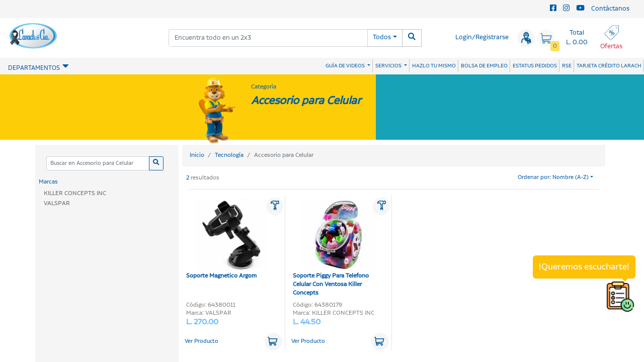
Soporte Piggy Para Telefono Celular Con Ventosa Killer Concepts (334, 248)
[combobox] (268, 38)
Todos (382, 37)
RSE (567, 66)
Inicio (197, 155)
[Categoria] (98, 164)
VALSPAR (57, 203)
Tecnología (229, 155)
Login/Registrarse (482, 37)
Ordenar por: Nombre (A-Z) (553, 177)
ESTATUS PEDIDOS (535, 66)
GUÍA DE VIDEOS (346, 66)
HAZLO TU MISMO (434, 66)
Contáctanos (610, 9)
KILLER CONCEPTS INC (75, 193)
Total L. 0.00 (577, 38)
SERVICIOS (389, 66)
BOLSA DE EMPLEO (484, 66)
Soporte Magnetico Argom (227, 239)
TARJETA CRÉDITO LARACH (609, 66)
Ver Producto (202, 341)
